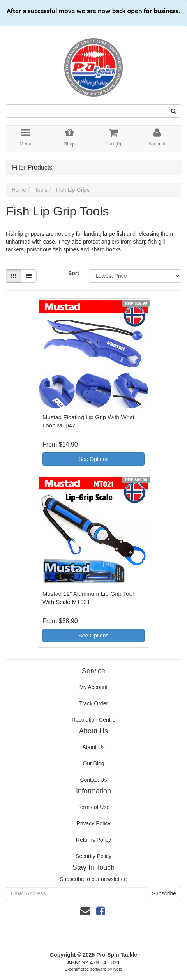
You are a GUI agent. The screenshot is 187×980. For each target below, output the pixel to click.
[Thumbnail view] (14, 276)
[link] (101, 911)
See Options (93, 459)
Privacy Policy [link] (93, 823)
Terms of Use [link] (93, 807)
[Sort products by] (135, 276)
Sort (74, 273)
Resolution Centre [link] (93, 720)
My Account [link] (93, 687)
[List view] (29, 276)
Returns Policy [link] (93, 840)
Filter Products (32, 167)
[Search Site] (174, 111)
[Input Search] (86, 111)
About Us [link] (93, 747)
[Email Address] (77, 893)
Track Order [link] (93, 703)
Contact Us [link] (93, 780)
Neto (118, 969)
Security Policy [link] (93, 856)
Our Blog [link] (93, 763)
